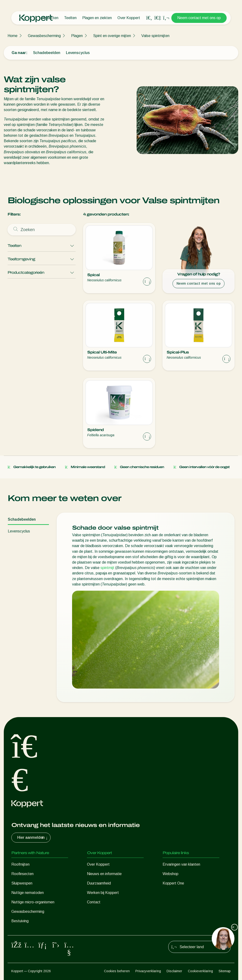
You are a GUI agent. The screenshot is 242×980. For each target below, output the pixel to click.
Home (13, 36)
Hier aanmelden (33, 838)
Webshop (171, 874)
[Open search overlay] (149, 18)
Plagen (77, 36)
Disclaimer (174, 971)
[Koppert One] (158, 18)
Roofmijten (20, 864)
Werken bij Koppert (103, 893)
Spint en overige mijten (112, 36)
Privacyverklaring (148, 971)
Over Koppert (129, 18)
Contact (94, 902)
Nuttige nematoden (28, 893)
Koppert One (173, 883)
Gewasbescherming (44, 36)
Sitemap (225, 971)
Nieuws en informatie (104, 874)
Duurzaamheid (99, 883)
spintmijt (107, 568)
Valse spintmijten (155, 36)
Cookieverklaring (200, 971)
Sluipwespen (22, 883)
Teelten (70, 18)
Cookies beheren (117, 971)
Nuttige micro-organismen (33, 902)
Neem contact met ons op (199, 18)
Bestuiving (20, 921)
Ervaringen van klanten (181, 864)
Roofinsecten (22, 874)
